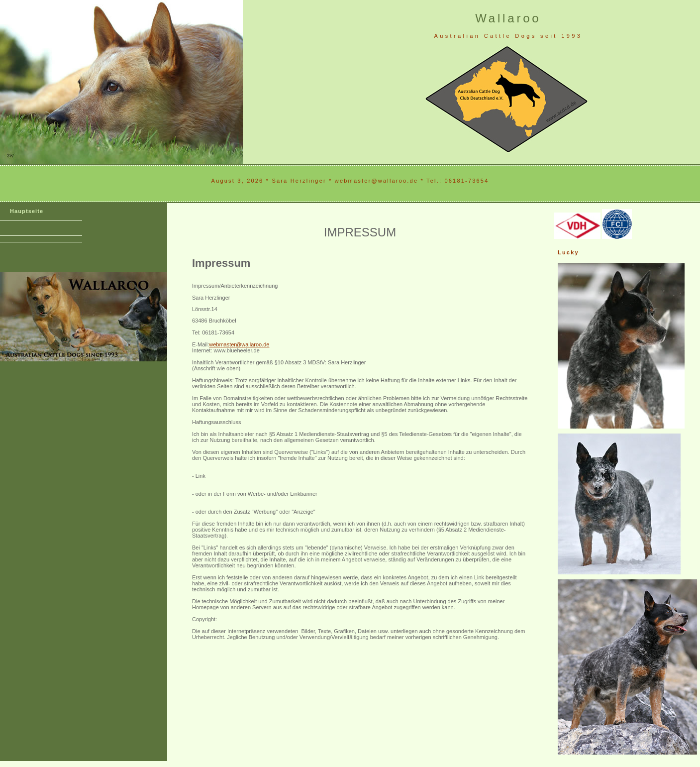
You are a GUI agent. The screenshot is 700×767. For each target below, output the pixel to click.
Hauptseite (27, 211)
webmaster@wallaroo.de (239, 344)
